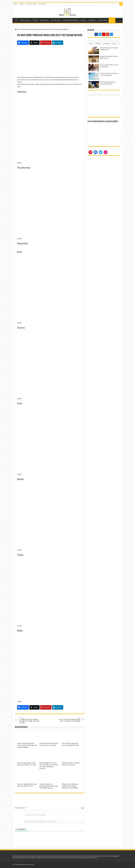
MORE (111, 20)
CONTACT (22, 4)
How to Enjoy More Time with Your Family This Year (27, 764)
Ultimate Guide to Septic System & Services (71, 764)
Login (82, 808)
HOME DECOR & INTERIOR (70, 20)
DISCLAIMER (42, 4)
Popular (98, 43)
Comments (106, 43)
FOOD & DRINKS (103, 20)
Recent (91, 43)
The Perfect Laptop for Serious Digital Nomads (71, 744)
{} (52, 821)
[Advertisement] (50, 62)
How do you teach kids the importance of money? (49, 744)
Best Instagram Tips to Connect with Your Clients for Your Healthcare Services (49, 766)
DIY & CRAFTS (44, 20)
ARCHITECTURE (56, 20)
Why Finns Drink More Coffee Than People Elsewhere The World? (70, 786)
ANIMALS (84, 20)
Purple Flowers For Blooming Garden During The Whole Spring (49, 786)
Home (16, 20)
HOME (15, 4)
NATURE (35, 20)
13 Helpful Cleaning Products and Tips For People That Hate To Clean (30, 720)
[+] (55, 821)
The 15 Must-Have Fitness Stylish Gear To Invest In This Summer (70, 720)
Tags (114, 43)
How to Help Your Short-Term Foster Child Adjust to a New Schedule (27, 745)
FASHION (91, 20)
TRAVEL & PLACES (25, 20)
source (19, 163)
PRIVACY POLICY (32, 4)
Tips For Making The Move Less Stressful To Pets (27, 785)
